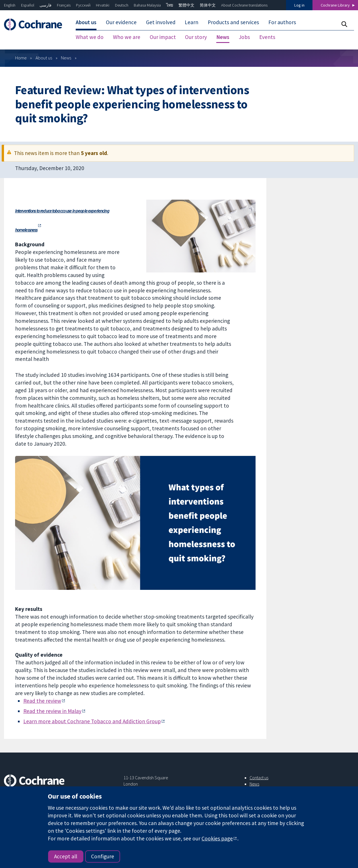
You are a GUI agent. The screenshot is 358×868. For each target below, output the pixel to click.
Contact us (259, 778)
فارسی (46, 5)
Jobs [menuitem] (244, 37)
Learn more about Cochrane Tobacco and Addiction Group (92, 721)
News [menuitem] (223, 37)
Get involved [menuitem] (161, 22)
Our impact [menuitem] (163, 37)
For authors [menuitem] (282, 22)
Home (21, 58)
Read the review (42, 701)
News (66, 58)
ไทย (170, 5)
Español (28, 5)
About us (44, 58)
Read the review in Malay (52, 711)
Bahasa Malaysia (147, 5)
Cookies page (217, 838)
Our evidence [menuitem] (121, 22)
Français (64, 5)
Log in (299, 5)
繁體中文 (186, 5)
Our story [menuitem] (196, 37)
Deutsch (122, 5)
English (10, 5)
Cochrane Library (335, 5)
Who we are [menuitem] (127, 37)
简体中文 (208, 5)
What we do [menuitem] (90, 37)
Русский (83, 5)
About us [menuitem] (86, 22)
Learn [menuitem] (192, 22)
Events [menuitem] (267, 37)
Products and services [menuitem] (233, 22)
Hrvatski (103, 5)
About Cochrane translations (244, 5)
